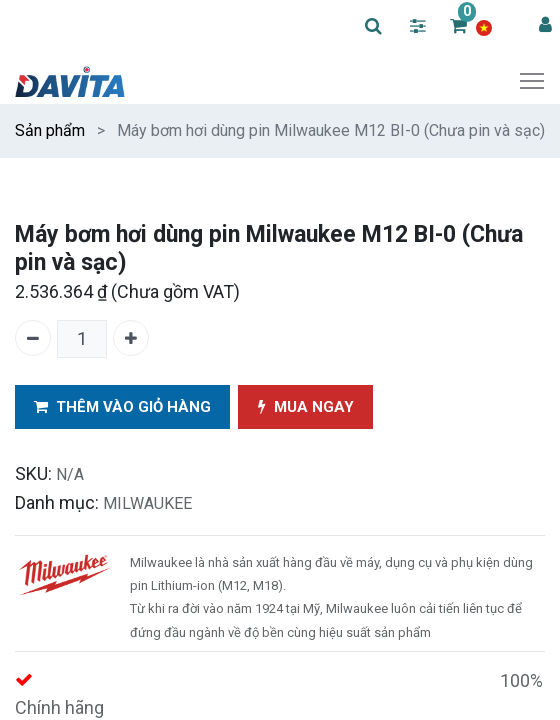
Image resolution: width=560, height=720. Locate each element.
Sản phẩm (50, 130)
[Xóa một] (33, 338)
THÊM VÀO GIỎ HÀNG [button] (122, 407)
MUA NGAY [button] (306, 407)
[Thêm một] (131, 338)
